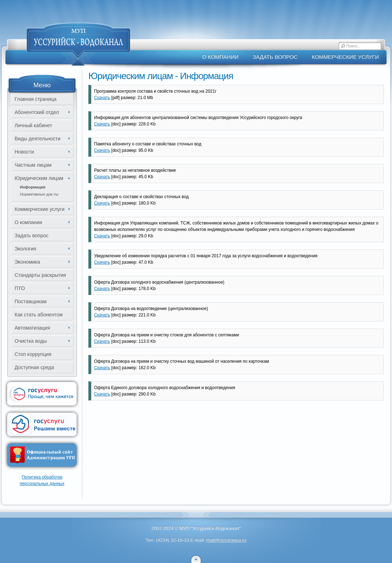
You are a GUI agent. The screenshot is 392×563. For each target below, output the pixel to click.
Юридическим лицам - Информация (161, 76)
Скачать (102, 98)
